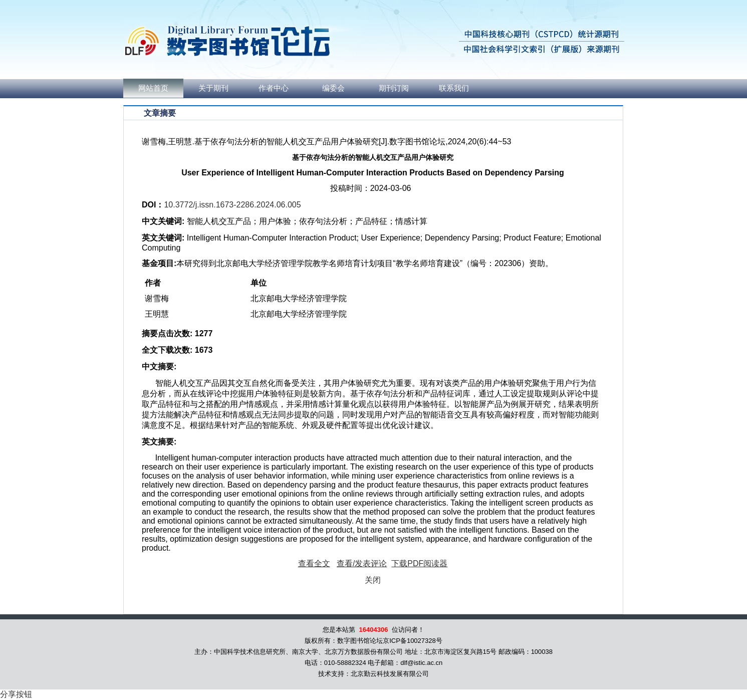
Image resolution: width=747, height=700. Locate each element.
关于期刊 (213, 88)
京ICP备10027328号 (413, 641)
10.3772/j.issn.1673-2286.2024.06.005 (232, 205)
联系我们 (454, 88)
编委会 (333, 88)
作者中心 (274, 88)
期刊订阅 (394, 88)
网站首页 (153, 88)
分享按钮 (16, 694)
